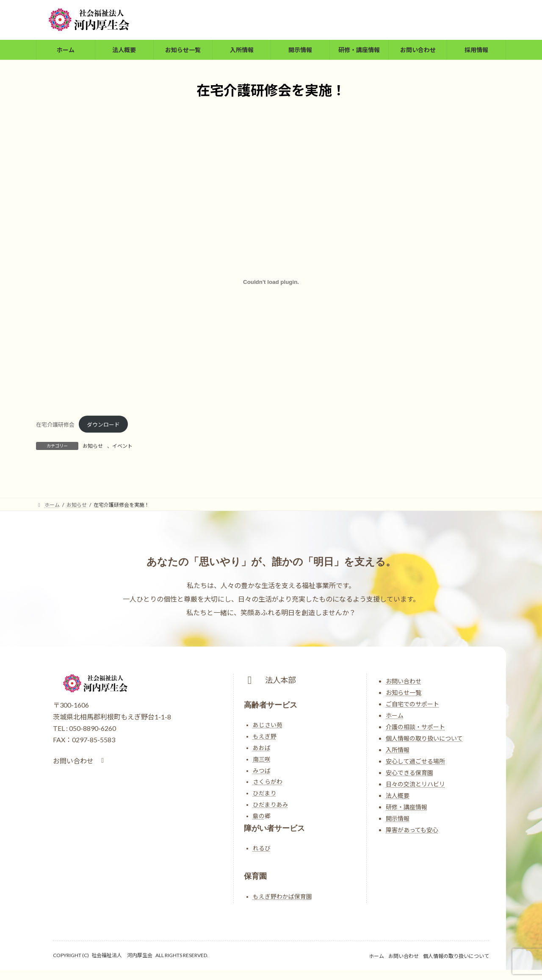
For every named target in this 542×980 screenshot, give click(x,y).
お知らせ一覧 (404, 693)
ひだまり (265, 793)
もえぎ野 (265, 736)
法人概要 (398, 795)
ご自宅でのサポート (412, 704)
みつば (262, 771)
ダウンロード (103, 425)
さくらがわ (268, 782)
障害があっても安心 (412, 830)
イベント (122, 446)
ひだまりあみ (271, 805)
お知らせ (93, 446)
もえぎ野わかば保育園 (282, 897)
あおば (262, 748)
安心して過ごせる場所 (415, 761)
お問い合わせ (404, 681)
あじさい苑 (268, 725)
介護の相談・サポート (415, 727)
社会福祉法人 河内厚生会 (122, 955)
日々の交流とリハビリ (415, 784)
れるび (262, 848)
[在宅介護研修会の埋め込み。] (271, 282)
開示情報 (398, 818)
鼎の (259, 816)
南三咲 (262, 759)
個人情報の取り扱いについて (424, 738)
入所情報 (398, 750)
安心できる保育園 (409, 773)
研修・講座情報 (406, 807)
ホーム (395, 715)
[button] (80, 761)
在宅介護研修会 (55, 425)
